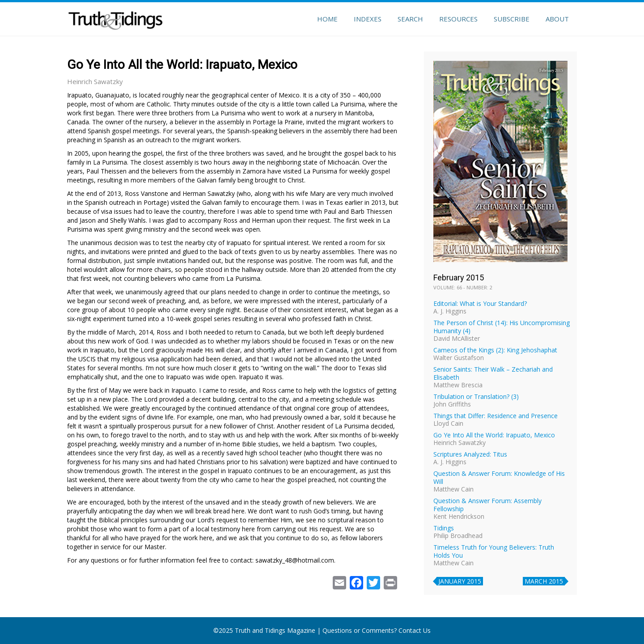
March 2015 (544, 581)
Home (327, 19)
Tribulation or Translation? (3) (476, 396)
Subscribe (512, 19)
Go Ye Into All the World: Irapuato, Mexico (494, 435)
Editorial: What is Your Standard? (480, 303)
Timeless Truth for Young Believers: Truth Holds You (494, 551)
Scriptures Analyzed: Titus (470, 454)
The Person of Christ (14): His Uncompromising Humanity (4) (502, 327)
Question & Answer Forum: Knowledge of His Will (499, 477)
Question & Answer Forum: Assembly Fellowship (487, 505)
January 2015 (460, 581)
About (557, 19)
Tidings (444, 528)
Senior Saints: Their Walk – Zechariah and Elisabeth (493, 373)
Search (410, 19)
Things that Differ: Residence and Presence (496, 416)
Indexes (368, 19)
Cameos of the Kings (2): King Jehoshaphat (495, 350)
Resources (458, 19)
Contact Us (415, 630)
